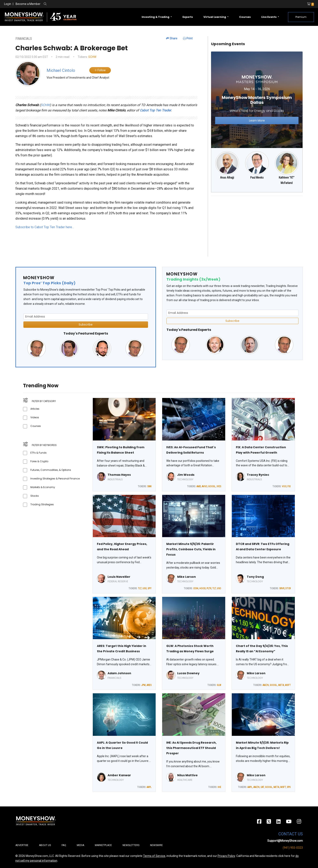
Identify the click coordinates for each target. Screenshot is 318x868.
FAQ (64, 845)
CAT (262, 787)
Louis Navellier (119, 577)
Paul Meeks (257, 178)
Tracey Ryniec (258, 475)
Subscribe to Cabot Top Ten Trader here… (45, 227)
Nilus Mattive (187, 775)
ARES (149, 685)
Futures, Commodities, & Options (51, 470)
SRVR (282, 588)
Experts (188, 17)
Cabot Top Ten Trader (155, 110)
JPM (143, 685)
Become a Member (28, 4)
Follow (100, 70)
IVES (219, 486)
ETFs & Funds (38, 453)
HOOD (202, 588)
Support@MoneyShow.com (285, 841)
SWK (149, 486)
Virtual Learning (215, 17)
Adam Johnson (119, 673)
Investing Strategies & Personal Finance (55, 479)
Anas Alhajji (227, 178)
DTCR (288, 588)
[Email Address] (86, 317)
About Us (45, 845)
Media (80, 845)
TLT (140, 588)
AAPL (149, 787)
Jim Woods (186, 475)
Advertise (22, 845)
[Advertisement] (257, 228)
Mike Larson (187, 577)
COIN (196, 588)
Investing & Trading (156, 17)
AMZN (266, 685)
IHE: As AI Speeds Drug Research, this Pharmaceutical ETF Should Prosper (191, 748)
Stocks (35, 496)
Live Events (269, 17)
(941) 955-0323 (293, 848)
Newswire (156, 845)
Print (188, 38)
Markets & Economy (43, 487)
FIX (289, 486)
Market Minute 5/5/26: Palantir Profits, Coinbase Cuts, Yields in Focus (191, 549)
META (281, 685)
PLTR (209, 588)
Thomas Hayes (119, 475)
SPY (150, 588)
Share (172, 38)
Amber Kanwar (119, 775)
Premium (301, 17)
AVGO (204, 486)
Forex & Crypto (39, 461)
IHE (219, 787)
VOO (284, 486)
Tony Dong (255, 577)
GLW (219, 685)
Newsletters (131, 845)
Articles (35, 409)
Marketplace (103, 845)
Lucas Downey (188, 673)
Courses (245, 17)
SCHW (92, 57)
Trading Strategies (42, 504)
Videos (35, 417)
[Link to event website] (257, 100)
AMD (199, 486)
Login (8, 4)
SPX (289, 787)
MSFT (288, 685)
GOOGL (212, 486)
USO (145, 588)
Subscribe (86, 324)
